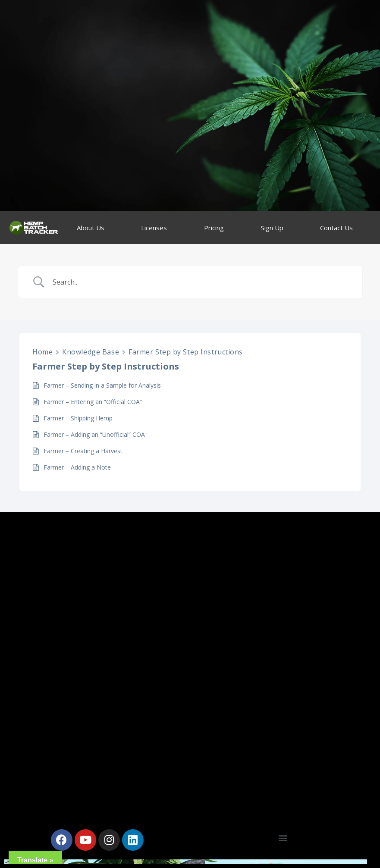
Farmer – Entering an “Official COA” (93, 402)
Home (42, 352)
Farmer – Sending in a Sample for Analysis (102, 385)
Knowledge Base (91, 352)
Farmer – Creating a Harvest (83, 451)
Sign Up (272, 228)
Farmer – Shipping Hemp (78, 418)
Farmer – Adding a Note (77, 467)
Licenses (154, 228)
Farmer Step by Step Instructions (186, 352)
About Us (91, 228)
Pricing (214, 228)
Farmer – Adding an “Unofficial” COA (94, 434)
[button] (283, 838)
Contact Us (336, 228)
